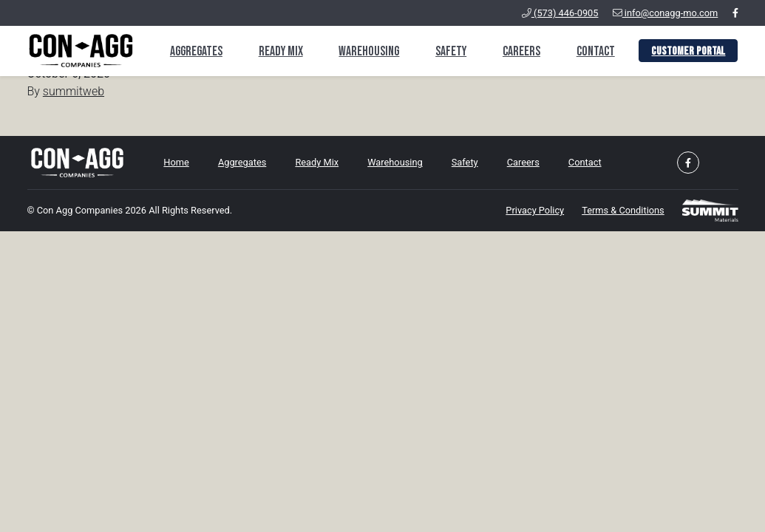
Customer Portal (688, 51)
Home (176, 162)
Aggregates (196, 51)
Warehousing (369, 51)
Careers (521, 51)
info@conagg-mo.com (666, 13)
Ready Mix (281, 51)
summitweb (74, 91)
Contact (596, 51)
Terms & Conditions (623, 210)
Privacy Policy (535, 210)
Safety (451, 51)
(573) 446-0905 (560, 13)
